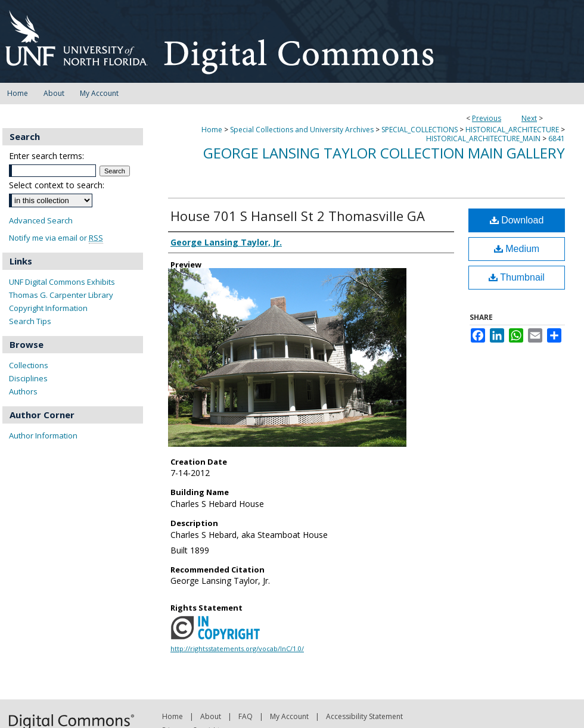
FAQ (246, 716)
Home (212, 130)
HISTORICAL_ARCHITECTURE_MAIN (483, 139)
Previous (487, 118)
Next (529, 118)
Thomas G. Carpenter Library (61, 295)
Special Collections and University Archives (302, 130)
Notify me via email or (56, 238)
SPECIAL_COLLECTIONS (420, 130)
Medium (517, 249)
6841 (557, 139)
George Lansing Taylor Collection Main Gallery (384, 153)
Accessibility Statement (364, 716)
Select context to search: (57, 185)
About (211, 716)
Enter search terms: (46, 156)
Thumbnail (517, 277)
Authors (23, 391)
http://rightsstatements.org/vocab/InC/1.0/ (237, 648)
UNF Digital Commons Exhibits (62, 282)
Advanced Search (41, 220)
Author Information (43, 435)
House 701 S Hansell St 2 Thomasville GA (298, 216)
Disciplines (28, 378)
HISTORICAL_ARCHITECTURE (512, 130)
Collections (29, 365)
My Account (289, 716)
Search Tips (30, 321)
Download (517, 220)
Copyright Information (48, 308)
